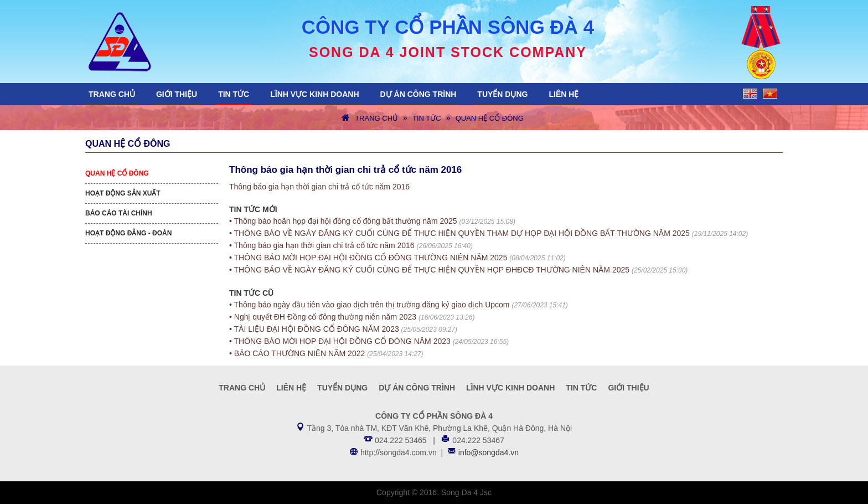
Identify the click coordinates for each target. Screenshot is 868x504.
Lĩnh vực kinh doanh (314, 94)
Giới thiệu (177, 94)
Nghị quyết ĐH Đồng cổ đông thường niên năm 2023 (325, 317)
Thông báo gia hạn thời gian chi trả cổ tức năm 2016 (319, 187)
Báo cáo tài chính (119, 213)
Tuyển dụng (502, 94)
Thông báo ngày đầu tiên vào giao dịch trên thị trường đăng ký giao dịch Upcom (372, 305)
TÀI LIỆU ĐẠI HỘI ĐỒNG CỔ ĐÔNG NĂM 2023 (317, 329)
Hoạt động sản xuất (123, 193)
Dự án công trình (418, 94)
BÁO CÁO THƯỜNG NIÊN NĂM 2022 (299, 353)
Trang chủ (112, 94)
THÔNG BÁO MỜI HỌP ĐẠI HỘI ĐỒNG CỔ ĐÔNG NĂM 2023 (342, 341)
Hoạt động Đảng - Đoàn (128, 233)
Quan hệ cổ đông (490, 118)
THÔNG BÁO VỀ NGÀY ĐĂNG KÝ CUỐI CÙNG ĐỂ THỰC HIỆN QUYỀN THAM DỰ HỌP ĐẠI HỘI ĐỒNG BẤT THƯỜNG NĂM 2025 (462, 233)
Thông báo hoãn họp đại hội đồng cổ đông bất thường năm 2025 (346, 221)
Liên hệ (564, 94)
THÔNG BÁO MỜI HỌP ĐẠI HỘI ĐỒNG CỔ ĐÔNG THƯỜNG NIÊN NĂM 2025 (371, 258)
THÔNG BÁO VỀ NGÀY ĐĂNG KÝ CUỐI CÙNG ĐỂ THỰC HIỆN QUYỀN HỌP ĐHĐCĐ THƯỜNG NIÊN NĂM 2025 (432, 270)
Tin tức (234, 94)
